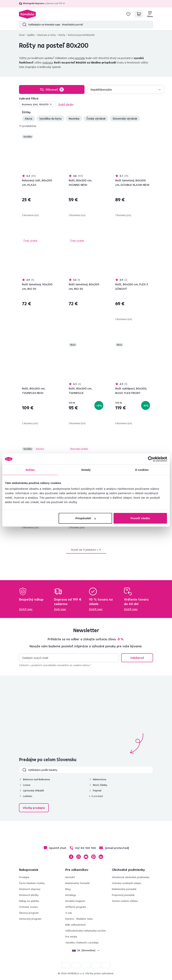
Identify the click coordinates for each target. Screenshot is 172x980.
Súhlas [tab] (30, 470)
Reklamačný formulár (78, 883)
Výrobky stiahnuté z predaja (82, 943)
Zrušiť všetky (66, 104)
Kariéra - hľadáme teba (79, 919)
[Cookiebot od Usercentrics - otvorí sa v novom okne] (151, 459)
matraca (48, 62)
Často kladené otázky (32, 883)
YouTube (86, 857)
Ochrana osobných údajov (127, 883)
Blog (68, 889)
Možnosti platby (29, 895)
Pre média (71, 937)
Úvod (22, 35)
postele (80, 58)
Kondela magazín (75, 901)
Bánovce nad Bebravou (36, 779)
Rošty (62, 35)
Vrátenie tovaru (28, 907)
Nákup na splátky (29, 901)
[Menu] (150, 14)
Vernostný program (30, 919)
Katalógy (71, 895)
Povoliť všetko (140, 518)
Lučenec (28, 796)
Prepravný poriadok (123, 895)
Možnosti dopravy (30, 889)
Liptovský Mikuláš (34, 790)
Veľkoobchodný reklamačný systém (86, 931)
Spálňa (31, 35)
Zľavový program (29, 913)
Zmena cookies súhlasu (125, 901)
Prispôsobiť (86, 518)
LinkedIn (101, 857)
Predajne (24, 877)
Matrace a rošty (47, 35)
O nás (69, 913)
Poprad (97, 790)
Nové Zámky (100, 785)
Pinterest (93, 857)
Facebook (71, 857)
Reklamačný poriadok (124, 889)
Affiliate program (76, 907)
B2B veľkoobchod (75, 925)
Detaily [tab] (86, 470)
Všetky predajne (34, 808)
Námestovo (100, 779)
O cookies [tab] (142, 470)
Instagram (79, 857)
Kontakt (70, 877)
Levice (27, 785)
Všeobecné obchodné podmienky (131, 877)
